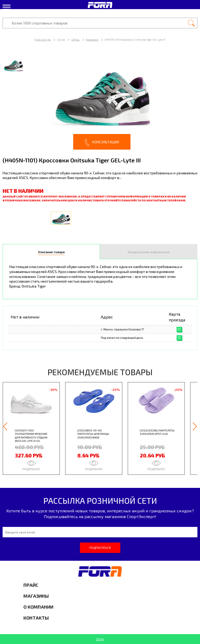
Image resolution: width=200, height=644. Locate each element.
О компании (38, 607)
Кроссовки (92, 40)
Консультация (102, 143)
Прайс (31, 585)
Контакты (36, 618)
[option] (100, 101)
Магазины (36, 596)
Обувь (75, 40)
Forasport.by (43, 40)
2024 (100, 639)
